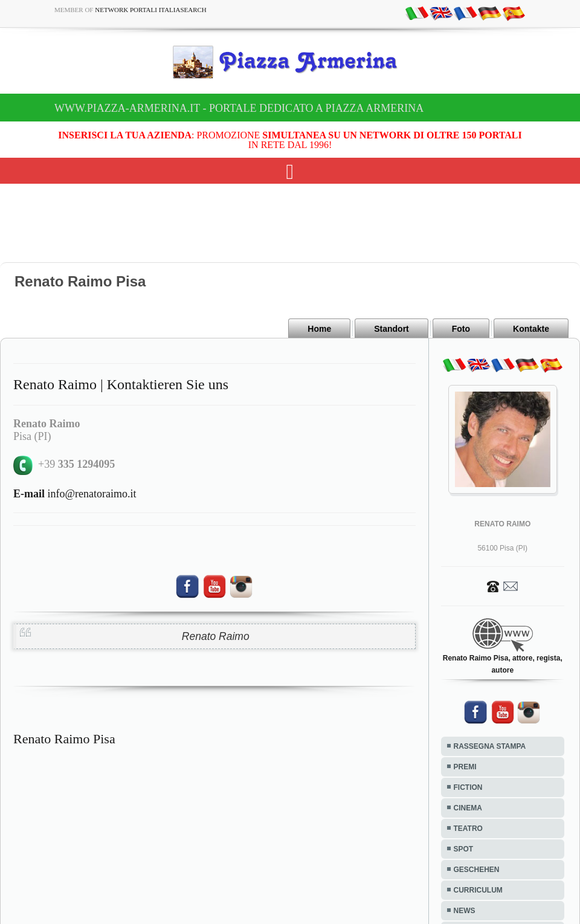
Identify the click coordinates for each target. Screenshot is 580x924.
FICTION (468, 787)
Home (319, 329)
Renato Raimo (216, 636)
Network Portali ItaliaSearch (151, 10)
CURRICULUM (478, 890)
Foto (461, 329)
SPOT (464, 849)
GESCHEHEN (477, 870)
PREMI (465, 767)
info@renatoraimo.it (75, 494)
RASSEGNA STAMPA (490, 746)
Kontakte (531, 329)
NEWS (465, 911)
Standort (391, 329)
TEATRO (468, 829)
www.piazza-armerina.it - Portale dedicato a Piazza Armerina (239, 108)
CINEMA (468, 808)
